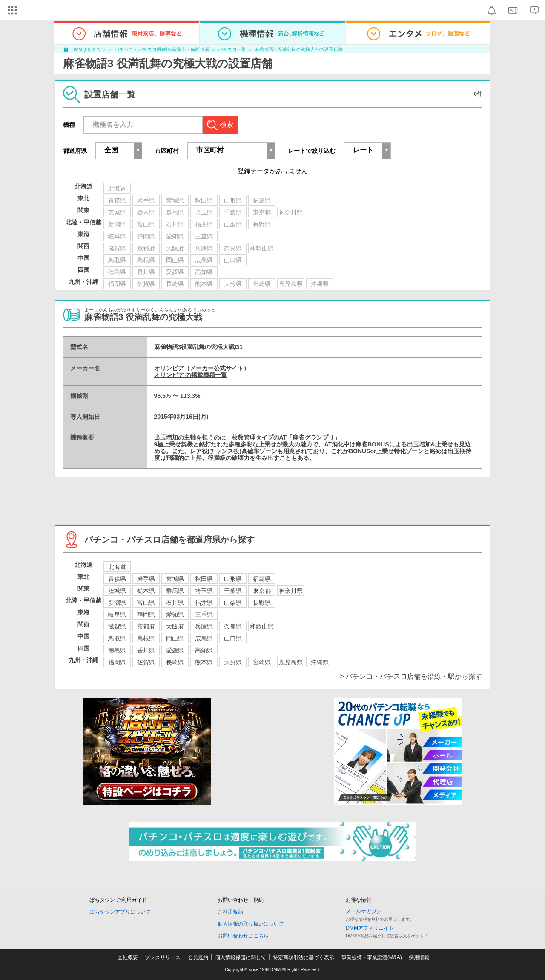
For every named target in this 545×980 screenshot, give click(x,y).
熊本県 (204, 662)
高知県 (204, 650)
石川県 (175, 603)
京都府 (146, 626)
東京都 (262, 591)
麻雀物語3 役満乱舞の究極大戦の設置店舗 (299, 49)
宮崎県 (262, 662)
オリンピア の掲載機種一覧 (191, 375)
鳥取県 (117, 638)
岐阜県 (117, 614)
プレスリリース (163, 957)
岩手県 (146, 579)
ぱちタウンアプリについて (120, 912)
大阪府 (175, 626)
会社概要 (128, 957)
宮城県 (175, 579)
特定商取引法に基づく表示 (304, 957)
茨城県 (117, 591)
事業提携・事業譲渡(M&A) (372, 957)
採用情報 (419, 957)
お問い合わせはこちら (243, 936)
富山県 (146, 603)
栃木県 (146, 591)
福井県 (204, 603)
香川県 (146, 650)
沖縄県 (320, 662)
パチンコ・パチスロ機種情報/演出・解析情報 (162, 49)
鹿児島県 (291, 662)
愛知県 (175, 614)
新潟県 (117, 603)
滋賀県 (117, 626)
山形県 (233, 579)
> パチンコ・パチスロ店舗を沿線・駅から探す (411, 676)
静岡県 (146, 614)
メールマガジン (364, 911)
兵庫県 (204, 626)
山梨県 (233, 603)
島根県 (146, 638)
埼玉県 (204, 591)
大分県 (233, 662)
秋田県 (204, 579)
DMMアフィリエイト (370, 928)
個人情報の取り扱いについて (251, 924)
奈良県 (233, 626)
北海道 (117, 567)
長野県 (262, 603)
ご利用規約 (230, 912)
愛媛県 (175, 650)
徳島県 (117, 650)
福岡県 (117, 662)
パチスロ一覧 (232, 49)
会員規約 (198, 957)
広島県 (204, 638)
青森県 (117, 579)
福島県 (262, 579)
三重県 (204, 614)
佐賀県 (146, 662)
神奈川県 (291, 591)
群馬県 (175, 591)
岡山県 (175, 638)
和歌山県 (262, 626)
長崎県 (175, 662)
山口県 (233, 638)
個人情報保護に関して (241, 957)
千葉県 (233, 591)
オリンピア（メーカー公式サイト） (202, 368)
